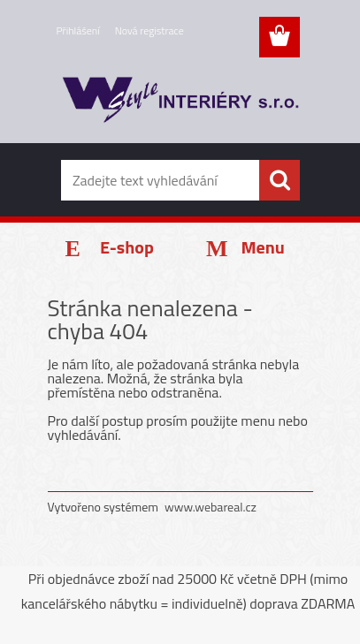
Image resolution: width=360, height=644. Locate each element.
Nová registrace (149, 30)
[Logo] (180, 103)
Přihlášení (78, 30)
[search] (280, 180)
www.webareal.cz (211, 507)
